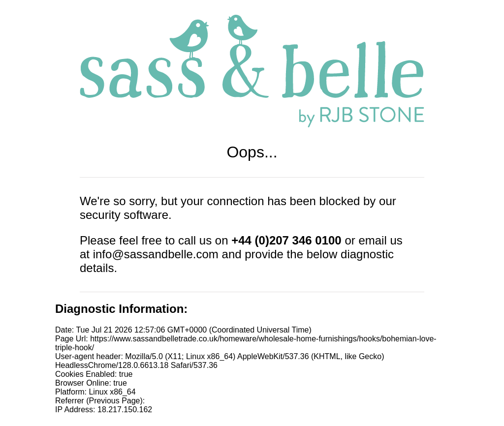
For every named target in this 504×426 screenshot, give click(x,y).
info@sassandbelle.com (156, 254)
